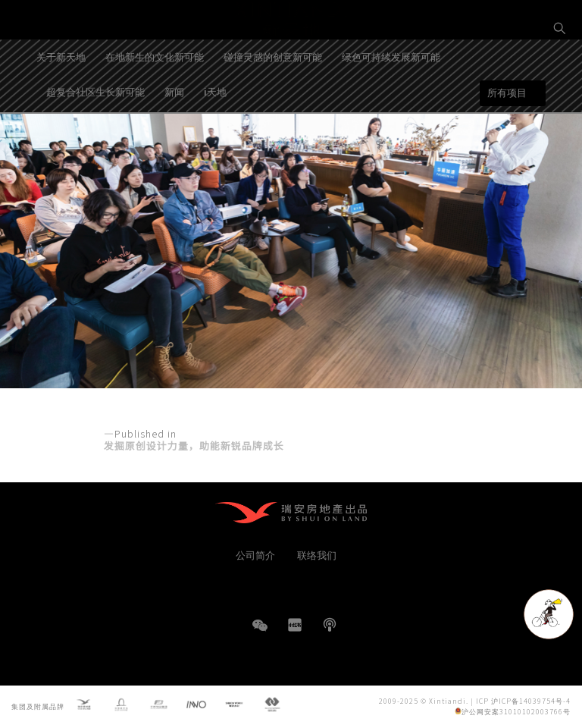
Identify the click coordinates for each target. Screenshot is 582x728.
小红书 (295, 625)
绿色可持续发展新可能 (391, 101)
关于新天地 (61, 101)
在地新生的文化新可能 (155, 101)
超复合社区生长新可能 (95, 136)
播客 (330, 625)
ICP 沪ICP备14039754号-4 (523, 701)
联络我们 (317, 555)
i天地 (215, 136)
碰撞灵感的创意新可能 (273, 101)
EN (560, 81)
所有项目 (507, 138)
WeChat (260, 633)
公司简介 (255, 555)
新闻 (174, 136)
